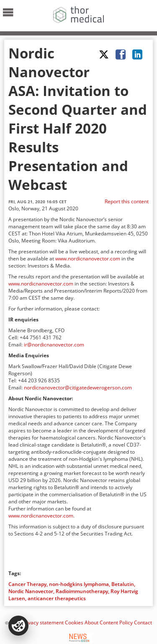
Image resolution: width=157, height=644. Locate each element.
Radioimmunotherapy (82, 591)
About (91, 623)
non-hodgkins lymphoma (79, 584)
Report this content (127, 201)
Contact (143, 623)
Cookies (74, 623)
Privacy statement (43, 623)
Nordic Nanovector (31, 591)
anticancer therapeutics (57, 598)
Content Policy (116, 623)
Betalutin (123, 584)
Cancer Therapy (27, 584)
